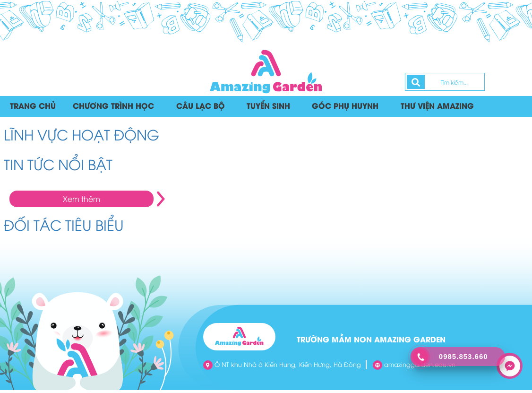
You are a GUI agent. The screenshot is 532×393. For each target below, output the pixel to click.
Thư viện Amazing (424, 108)
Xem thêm (82, 201)
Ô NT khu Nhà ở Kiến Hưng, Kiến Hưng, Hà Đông (282, 368)
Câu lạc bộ (194, 108)
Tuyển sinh (261, 108)
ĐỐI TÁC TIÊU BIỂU (64, 227)
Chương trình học (110, 108)
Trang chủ (32, 108)
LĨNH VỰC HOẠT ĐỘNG (82, 137)
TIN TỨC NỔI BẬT (58, 167)
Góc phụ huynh (335, 108)
